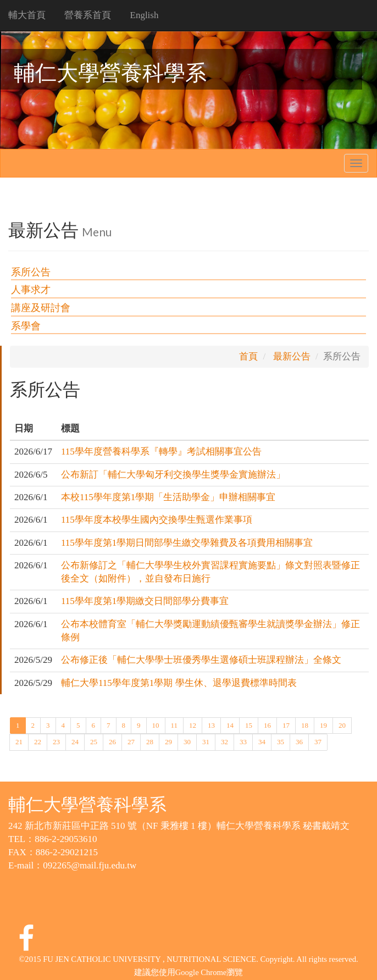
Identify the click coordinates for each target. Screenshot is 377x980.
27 (131, 741)
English (145, 15)
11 (174, 725)
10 (156, 725)
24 (75, 741)
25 (94, 741)
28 (150, 741)
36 (299, 741)
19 (323, 725)
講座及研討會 (41, 308)
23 (56, 741)
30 (187, 741)
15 (249, 725)
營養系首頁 (88, 15)
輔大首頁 (27, 15)
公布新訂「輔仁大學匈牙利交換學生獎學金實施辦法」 (173, 475)
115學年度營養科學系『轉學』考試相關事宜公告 (161, 452)
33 (243, 741)
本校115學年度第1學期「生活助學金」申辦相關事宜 (168, 497)
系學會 (26, 326)
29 (168, 741)
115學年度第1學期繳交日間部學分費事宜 (145, 601)
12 (193, 725)
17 (286, 725)
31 (206, 741)
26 (112, 741)
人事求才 (31, 290)
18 (305, 725)
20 (342, 725)
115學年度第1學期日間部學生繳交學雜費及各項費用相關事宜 (187, 543)
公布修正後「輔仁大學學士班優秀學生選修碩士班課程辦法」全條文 (201, 660)
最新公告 (292, 356)
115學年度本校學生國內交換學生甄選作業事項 (157, 520)
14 (230, 725)
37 (318, 741)
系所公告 (31, 272)
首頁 (248, 356)
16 (267, 725)
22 (38, 741)
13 (211, 725)
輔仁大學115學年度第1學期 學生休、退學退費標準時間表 (179, 683)
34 (262, 741)
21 (19, 741)
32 (224, 741)
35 (281, 741)
